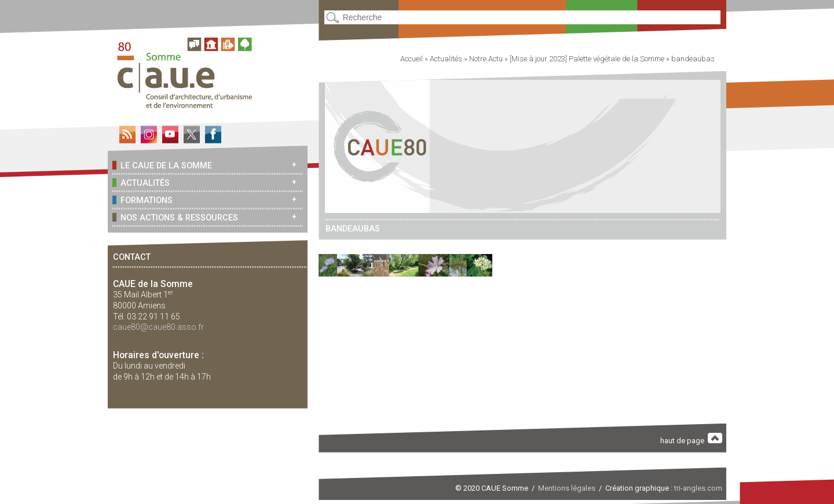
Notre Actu (486, 59)
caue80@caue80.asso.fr (158, 327)
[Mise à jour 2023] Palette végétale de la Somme (587, 59)
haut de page (692, 439)
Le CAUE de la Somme (162, 165)
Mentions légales (567, 488)
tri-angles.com (698, 488)
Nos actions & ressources (175, 217)
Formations (142, 200)
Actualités (141, 183)
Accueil (411, 59)
